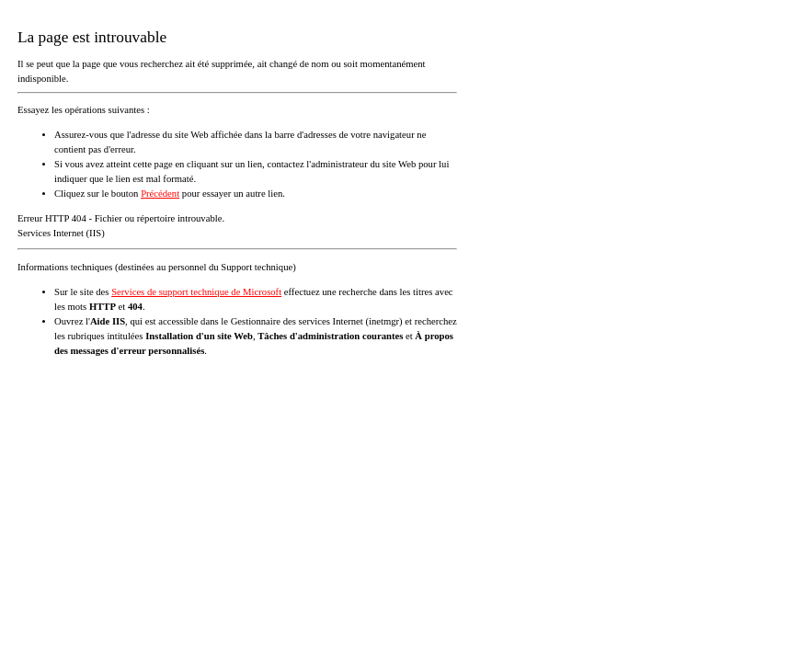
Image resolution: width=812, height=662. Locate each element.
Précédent (160, 194)
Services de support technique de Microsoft (196, 292)
